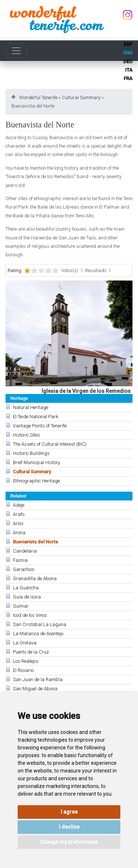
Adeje (19, 505)
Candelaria (25, 551)
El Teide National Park (36, 417)
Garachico (24, 569)
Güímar (21, 606)
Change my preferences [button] (69, 842)
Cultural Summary (81, 97)
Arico (18, 523)
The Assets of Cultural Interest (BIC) (50, 444)
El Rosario (23, 670)
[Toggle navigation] (16, 51)
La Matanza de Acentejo (38, 634)
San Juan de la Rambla (38, 679)
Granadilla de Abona (35, 578)
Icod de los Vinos (30, 615)
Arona (19, 533)
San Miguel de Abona (35, 689)
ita (129, 70)
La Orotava (25, 643)
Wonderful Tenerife (38, 97)
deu (128, 62)
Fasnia (20, 560)
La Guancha (26, 588)
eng (128, 53)
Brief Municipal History (36, 462)
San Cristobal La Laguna (40, 624)
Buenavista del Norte (36, 542)
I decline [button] (69, 827)
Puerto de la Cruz (31, 652)
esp (128, 44)
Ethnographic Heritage (36, 481)
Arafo (19, 514)
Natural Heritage (31, 407)
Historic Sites (26, 435)
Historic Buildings (31, 453)
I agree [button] (69, 812)
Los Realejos (26, 661)
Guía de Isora (27, 597)
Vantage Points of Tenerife (40, 426)
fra (128, 78)
